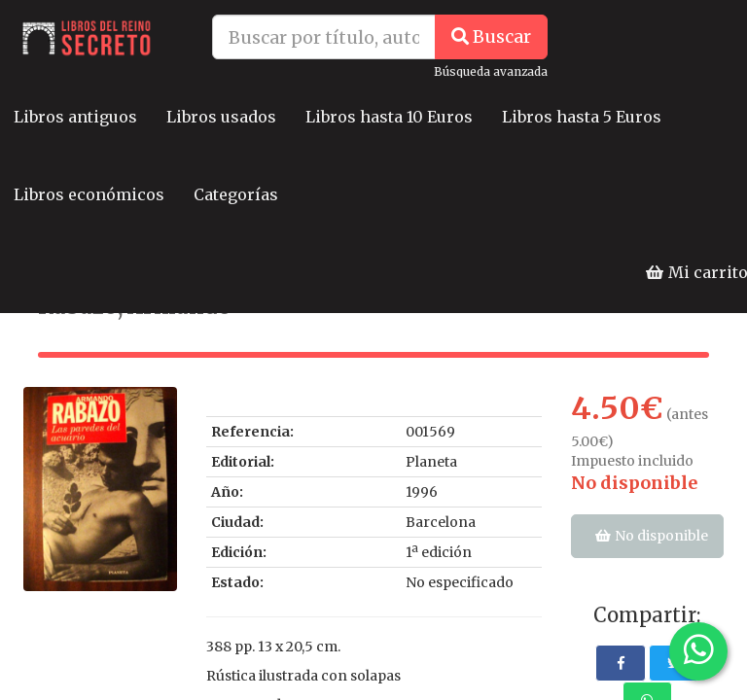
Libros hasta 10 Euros (389, 117)
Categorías (236, 194)
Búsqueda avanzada (491, 71)
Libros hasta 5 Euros (582, 117)
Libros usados (221, 117)
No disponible (634, 483)
